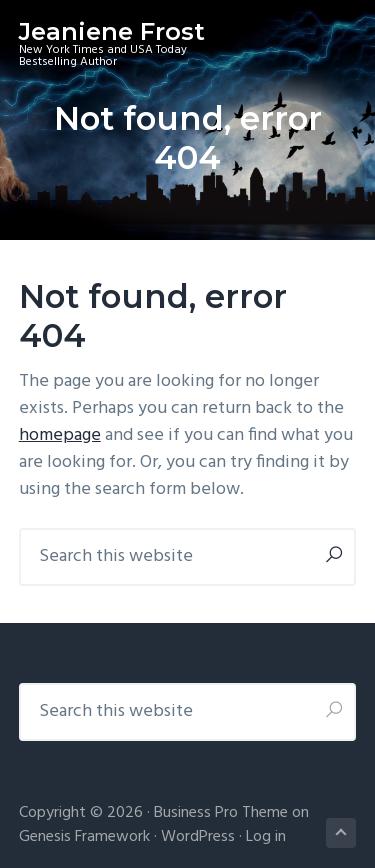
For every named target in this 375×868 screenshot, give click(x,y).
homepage (60, 435)
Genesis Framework (84, 837)
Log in (266, 837)
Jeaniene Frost (112, 31)
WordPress (198, 837)
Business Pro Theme (221, 813)
